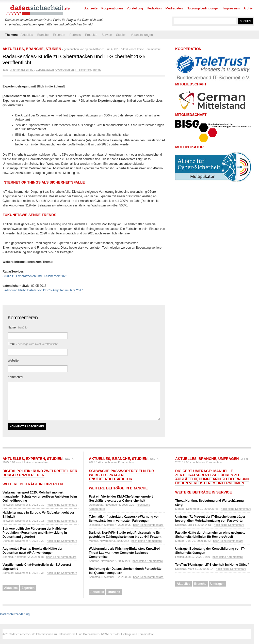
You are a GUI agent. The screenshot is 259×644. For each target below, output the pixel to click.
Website (13, 361)
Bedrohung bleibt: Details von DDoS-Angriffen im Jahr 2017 (43, 290)
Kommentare (146, 634)
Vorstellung (135, 8)
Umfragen (229, 459)
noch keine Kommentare (146, 49)
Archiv (248, 8)
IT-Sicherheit (83, 70)
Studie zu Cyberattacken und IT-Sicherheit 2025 (35, 276)
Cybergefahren (65, 70)
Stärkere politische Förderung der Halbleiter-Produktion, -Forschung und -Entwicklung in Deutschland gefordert (35, 533)
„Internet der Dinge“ (22, 70)
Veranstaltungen (142, 35)
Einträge (126, 634)
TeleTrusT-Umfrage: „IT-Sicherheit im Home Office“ (212, 565)
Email (33, 344)
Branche (43, 35)
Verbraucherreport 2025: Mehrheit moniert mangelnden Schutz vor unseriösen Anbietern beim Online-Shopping (40, 497)
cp (87, 49)
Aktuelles (27, 35)
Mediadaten (174, 8)
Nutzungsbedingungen (203, 8)
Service (107, 35)
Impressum (232, 8)
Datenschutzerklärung (15, 614)
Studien (121, 35)
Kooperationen (112, 8)
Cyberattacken (45, 70)
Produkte (91, 35)
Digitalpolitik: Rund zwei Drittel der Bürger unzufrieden (40, 473)
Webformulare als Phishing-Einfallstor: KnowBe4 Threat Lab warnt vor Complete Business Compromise (124, 553)
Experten (59, 35)
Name (18, 327)
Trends (97, 70)
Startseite (91, 8)
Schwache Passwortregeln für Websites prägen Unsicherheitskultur (121, 475)
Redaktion (154, 8)
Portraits (75, 35)
